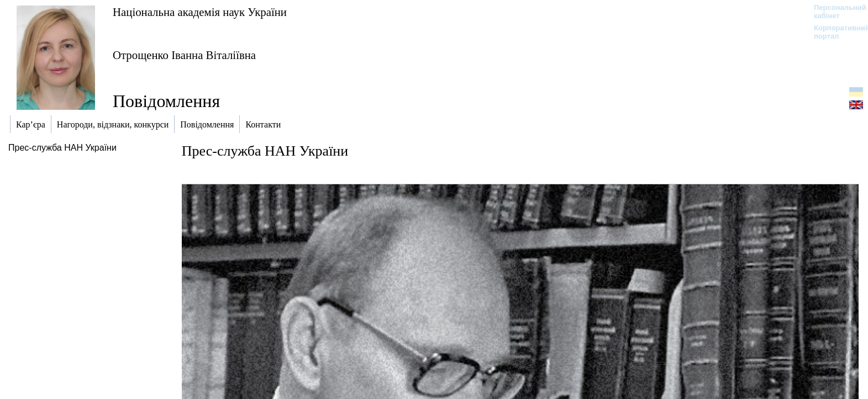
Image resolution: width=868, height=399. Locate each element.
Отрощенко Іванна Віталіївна (184, 55)
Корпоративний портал (835, 32)
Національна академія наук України (200, 12)
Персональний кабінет (835, 12)
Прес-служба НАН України (62, 148)
